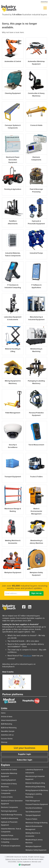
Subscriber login (24, 760)
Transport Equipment (33, 815)
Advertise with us (7, 735)
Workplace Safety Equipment (36, 850)
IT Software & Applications (11, 846)
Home (3, 713)
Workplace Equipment (33, 846)
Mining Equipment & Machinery (37, 790)
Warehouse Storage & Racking (36, 823)
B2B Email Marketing (9, 728)
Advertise (44, 2)
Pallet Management (33, 801)
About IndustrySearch (9, 720)
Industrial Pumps (7, 835)
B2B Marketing (7, 724)
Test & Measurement (33, 812)
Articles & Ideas (7, 717)
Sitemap (4, 742)
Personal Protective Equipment (37, 804)
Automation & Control (9, 770)
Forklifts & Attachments (10, 818)
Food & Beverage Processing (11, 815)
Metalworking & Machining (35, 787)
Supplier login (24, 754)
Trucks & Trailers (31, 819)
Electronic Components (9, 807)
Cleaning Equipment (8, 780)
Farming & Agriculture (9, 811)
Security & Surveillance (34, 808)
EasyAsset (27, 656)
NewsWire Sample (8, 731)
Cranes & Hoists (7, 797)
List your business (25, 748)
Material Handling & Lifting (35, 783)
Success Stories (7, 739)
